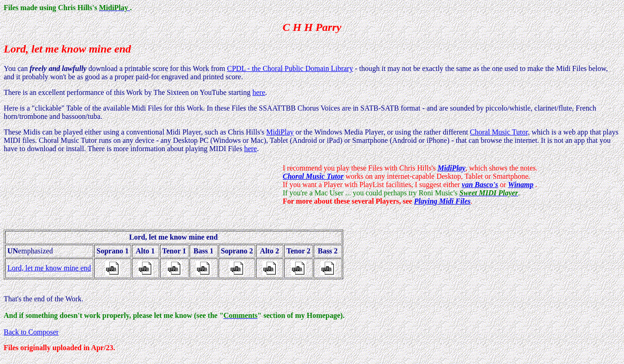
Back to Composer (31, 332)
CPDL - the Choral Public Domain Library (290, 68)
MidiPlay (280, 132)
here (259, 92)
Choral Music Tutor (499, 132)
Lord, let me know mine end (49, 268)
